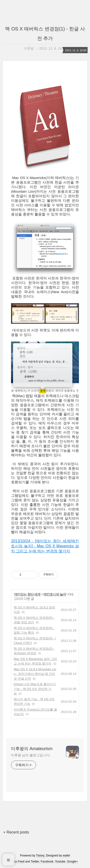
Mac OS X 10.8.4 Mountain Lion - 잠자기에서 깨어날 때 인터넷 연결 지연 (35, 674)
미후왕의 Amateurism (32, 749)
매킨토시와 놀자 (55, 594)
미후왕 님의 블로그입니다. (31, 755)
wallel (66, 856)
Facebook (47, 862)
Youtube (60, 862)
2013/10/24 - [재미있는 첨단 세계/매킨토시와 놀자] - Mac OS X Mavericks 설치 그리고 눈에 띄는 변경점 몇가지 (45, 546)
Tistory (40, 856)
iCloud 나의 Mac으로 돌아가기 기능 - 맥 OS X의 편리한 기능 (35, 689)
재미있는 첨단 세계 (27, 594)
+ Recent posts (16, 832)
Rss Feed (18, 862)
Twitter (35, 862)
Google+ (72, 862)
